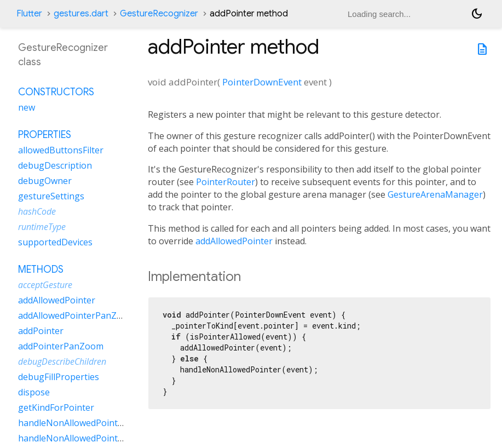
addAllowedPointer (234, 241)
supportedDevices (55, 242)
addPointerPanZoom (61, 346)
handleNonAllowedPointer (72, 423)
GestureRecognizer (159, 14)
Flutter (29, 14)
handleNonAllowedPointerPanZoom (92, 438)
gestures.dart (81, 14)
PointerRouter (226, 182)
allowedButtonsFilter (61, 150)
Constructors (56, 92)
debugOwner (45, 181)
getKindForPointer (56, 407)
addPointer (41, 331)
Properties (45, 135)
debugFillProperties (59, 377)
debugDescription (55, 165)
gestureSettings (51, 196)
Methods (41, 269)
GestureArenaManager (435, 194)
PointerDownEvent (262, 82)
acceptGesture (45, 285)
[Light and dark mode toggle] (477, 14)
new (27, 107)
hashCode (37, 211)
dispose (34, 392)
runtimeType (42, 227)
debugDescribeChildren (62, 361)
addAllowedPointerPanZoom (77, 315)
